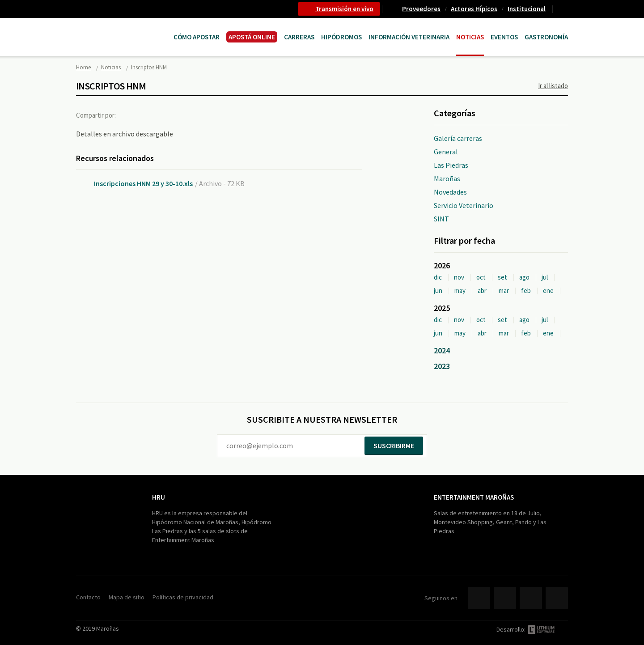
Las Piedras (451, 165)
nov (459, 277)
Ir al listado (553, 86)
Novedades (450, 192)
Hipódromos (341, 37)
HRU (159, 497)
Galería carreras (458, 138)
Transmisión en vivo (344, 9)
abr (482, 291)
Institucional (527, 9)
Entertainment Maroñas (474, 497)
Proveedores (421, 9)
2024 (442, 350)
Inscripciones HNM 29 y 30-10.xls (143, 183)
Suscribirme (394, 446)
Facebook (131, 115)
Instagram (557, 598)
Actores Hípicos (474, 9)
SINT (441, 219)
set (502, 277)
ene (548, 291)
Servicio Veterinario (464, 205)
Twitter (149, 115)
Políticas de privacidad (183, 597)
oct (481, 277)
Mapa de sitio (127, 597)
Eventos (504, 37)
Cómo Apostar (197, 37)
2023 (442, 366)
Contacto (564, 9)
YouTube (531, 598)
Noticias (470, 37)
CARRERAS (299, 37)
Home (83, 67)
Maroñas (447, 178)
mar (504, 291)
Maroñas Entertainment (122, 28)
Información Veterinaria (409, 37)
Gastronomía (546, 37)
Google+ (168, 115)
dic (438, 277)
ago (524, 277)
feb (526, 291)
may (460, 291)
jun (438, 291)
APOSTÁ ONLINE (252, 37)
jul (545, 277)
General (446, 152)
